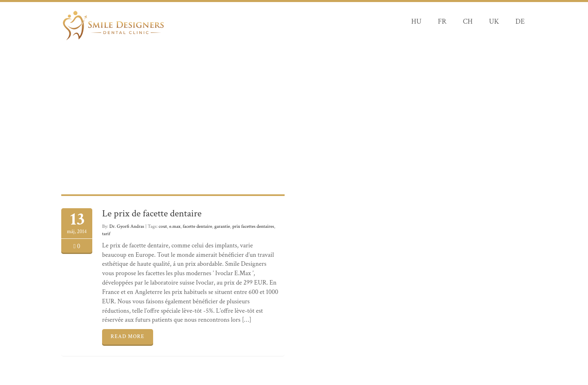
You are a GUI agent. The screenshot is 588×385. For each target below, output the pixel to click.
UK (494, 21)
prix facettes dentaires (253, 226)
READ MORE (128, 337)
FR (442, 21)
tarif (106, 234)
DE (520, 21)
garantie (222, 226)
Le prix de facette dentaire (152, 213)
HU (416, 21)
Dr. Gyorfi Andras (127, 226)
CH (468, 21)
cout (163, 226)
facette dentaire (198, 226)
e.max (175, 226)
